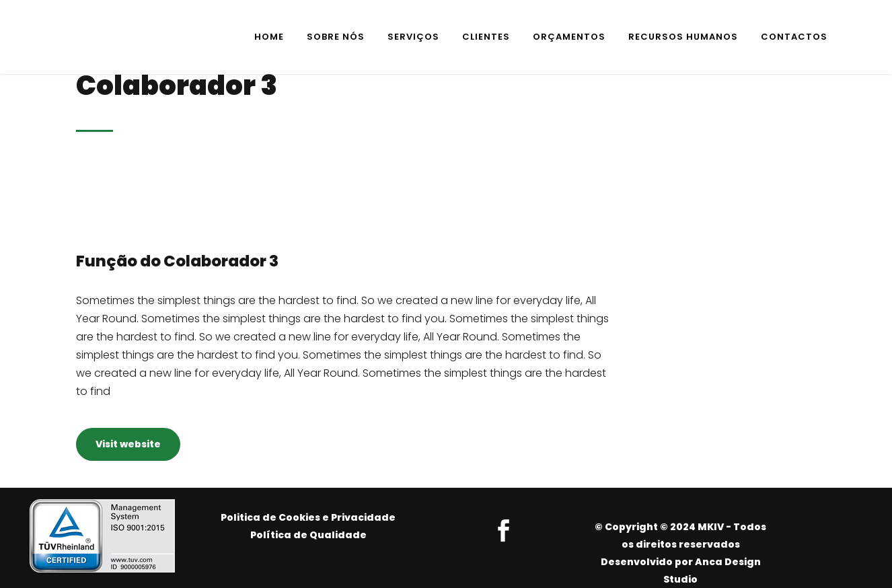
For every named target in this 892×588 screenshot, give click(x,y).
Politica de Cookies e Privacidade (308, 517)
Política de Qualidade (308, 535)
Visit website (128, 444)
